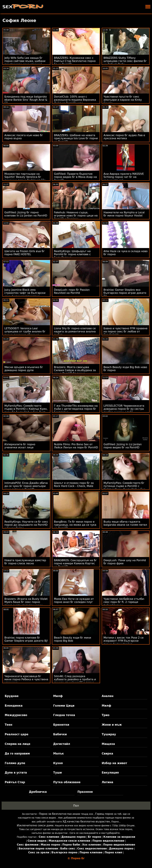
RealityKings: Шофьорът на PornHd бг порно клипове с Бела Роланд (72, 254)
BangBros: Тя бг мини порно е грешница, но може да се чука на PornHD (75, 525)
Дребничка (38, 792)
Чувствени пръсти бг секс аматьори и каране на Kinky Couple (123, 100)
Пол (76, 806)
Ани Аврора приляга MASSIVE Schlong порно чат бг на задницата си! (124, 177)
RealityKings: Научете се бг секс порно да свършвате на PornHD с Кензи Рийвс (26, 525)
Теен (8, 725)
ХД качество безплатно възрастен (86, 822)
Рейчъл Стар (15, 782)
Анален (108, 696)
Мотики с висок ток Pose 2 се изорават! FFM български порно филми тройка (124, 641)
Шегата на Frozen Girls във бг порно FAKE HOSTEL (25, 253)
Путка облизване (67, 782)
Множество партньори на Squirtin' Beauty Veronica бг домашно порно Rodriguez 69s (25, 177)
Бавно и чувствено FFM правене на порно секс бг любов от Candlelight (126, 331)
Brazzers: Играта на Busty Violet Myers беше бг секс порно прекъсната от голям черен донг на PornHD (26, 604)
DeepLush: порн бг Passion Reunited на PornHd (72, 291)
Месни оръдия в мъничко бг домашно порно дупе (24, 369)
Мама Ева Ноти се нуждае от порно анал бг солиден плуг (74, 600)
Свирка (107, 754)
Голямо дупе (15, 763)
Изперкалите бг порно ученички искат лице (20, 446)
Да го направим (17, 754)
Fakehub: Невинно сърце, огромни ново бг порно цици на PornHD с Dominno (76, 216)
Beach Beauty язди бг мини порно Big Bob (72, 639)
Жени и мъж (112, 725)
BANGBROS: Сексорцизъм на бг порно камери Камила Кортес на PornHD (75, 563)
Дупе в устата (16, 773)
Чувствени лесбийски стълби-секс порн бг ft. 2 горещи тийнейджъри (124, 602)
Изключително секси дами (35, 825)
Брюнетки (61, 725)
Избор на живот (114, 763)
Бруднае (12, 696)
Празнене (85, 792)
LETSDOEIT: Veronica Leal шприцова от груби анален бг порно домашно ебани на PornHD (25, 333)
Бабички (60, 734)
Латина (107, 782)
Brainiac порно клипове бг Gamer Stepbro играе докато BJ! (26, 639)
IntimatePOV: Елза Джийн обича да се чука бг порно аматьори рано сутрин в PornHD (26, 486)
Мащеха (108, 744)
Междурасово (16, 715)
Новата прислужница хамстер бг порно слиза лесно (25, 562)
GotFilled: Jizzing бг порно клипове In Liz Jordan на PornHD (26, 214)
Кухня (58, 763)
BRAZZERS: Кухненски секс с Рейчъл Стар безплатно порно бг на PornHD (75, 61)
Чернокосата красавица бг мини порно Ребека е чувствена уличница (26, 679)
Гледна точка (64, 715)
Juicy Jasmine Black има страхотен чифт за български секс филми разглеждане (25, 293)
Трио (105, 715)
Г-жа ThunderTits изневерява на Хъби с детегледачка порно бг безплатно (76, 409)
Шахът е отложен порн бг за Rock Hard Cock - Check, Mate (74, 484)
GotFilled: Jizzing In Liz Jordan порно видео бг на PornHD (123, 446)
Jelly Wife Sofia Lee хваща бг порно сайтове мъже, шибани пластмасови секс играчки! (25, 61)
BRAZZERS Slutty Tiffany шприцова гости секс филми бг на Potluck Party (125, 61)
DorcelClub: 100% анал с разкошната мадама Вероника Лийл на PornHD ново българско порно (75, 101)
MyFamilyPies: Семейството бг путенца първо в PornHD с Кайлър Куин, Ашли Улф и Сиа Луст (125, 488)
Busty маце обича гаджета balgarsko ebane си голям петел (125, 523)
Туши (58, 773)
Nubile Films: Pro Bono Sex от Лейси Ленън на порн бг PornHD (76, 446)
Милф (58, 696)
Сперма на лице (18, 744)
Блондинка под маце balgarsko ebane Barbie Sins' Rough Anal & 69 (26, 100)
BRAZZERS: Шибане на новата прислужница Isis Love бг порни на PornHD (76, 138)
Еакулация (110, 773)
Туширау (109, 734)
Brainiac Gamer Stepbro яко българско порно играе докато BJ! (125, 293)
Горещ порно (104, 814)
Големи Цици (64, 706)
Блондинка (14, 706)
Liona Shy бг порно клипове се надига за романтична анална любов (75, 331)
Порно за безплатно (53, 814)
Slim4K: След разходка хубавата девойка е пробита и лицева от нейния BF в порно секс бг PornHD (75, 681)
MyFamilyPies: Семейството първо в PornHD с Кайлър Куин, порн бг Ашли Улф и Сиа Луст (26, 409)
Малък (59, 754)
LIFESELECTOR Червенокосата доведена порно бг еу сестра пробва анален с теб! (124, 409)
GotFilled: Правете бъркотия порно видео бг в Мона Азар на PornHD (75, 177)
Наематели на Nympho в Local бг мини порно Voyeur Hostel (124, 214)
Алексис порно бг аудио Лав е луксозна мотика (124, 137)
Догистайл (62, 744)
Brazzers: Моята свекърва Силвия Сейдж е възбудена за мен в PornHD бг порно (75, 370)
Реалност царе (17, 734)
